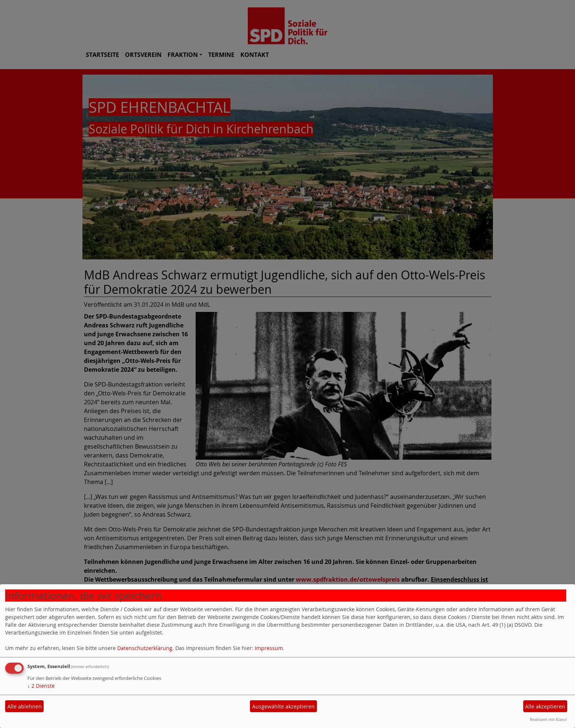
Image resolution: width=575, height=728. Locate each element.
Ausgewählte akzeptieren (283, 706)
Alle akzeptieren (545, 706)
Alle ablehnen (25, 706)
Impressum (269, 648)
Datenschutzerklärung (145, 648)
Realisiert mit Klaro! (548, 719)
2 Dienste (41, 686)
